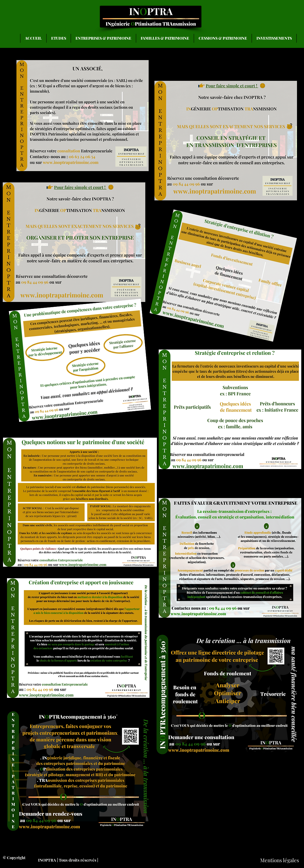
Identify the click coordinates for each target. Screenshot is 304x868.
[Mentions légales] (279, 860)
